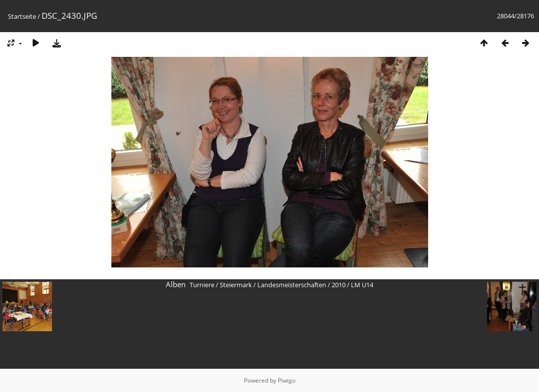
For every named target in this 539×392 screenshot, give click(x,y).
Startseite (22, 16)
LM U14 (362, 285)
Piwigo (287, 380)
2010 (339, 285)
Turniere (202, 285)
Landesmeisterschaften (292, 285)
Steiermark (236, 285)
